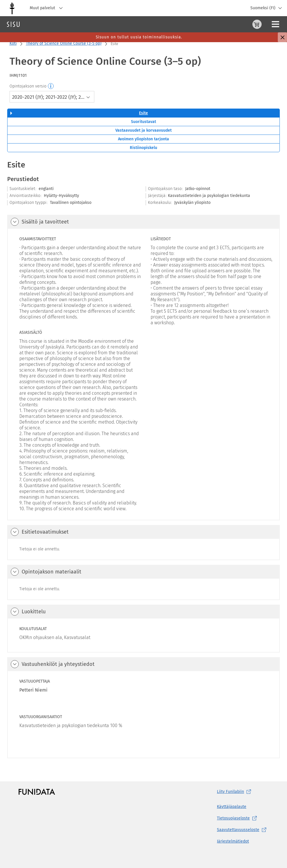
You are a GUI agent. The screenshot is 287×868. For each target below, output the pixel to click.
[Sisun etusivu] (13, 24)
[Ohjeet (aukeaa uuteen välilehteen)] (242, 24)
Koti (13, 43)
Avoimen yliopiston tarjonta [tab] (143, 139)
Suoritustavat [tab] (143, 122)
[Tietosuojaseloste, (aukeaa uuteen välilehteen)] (243, 818)
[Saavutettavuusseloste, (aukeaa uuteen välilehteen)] (243, 830)
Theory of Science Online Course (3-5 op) (64, 43)
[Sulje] (282, 37)
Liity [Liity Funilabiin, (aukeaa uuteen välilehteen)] (235, 792)
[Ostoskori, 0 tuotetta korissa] (228, 24)
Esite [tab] (143, 113)
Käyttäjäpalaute (232, 807)
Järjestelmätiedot (233, 841)
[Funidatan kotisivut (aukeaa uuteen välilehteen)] (37, 792)
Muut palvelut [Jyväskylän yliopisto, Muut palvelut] (48, 8)
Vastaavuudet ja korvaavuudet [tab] (143, 130)
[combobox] (52, 97)
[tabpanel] (143, 459)
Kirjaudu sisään (268, 24)
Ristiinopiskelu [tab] (143, 148)
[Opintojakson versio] (51, 86)
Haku (39, 24)
